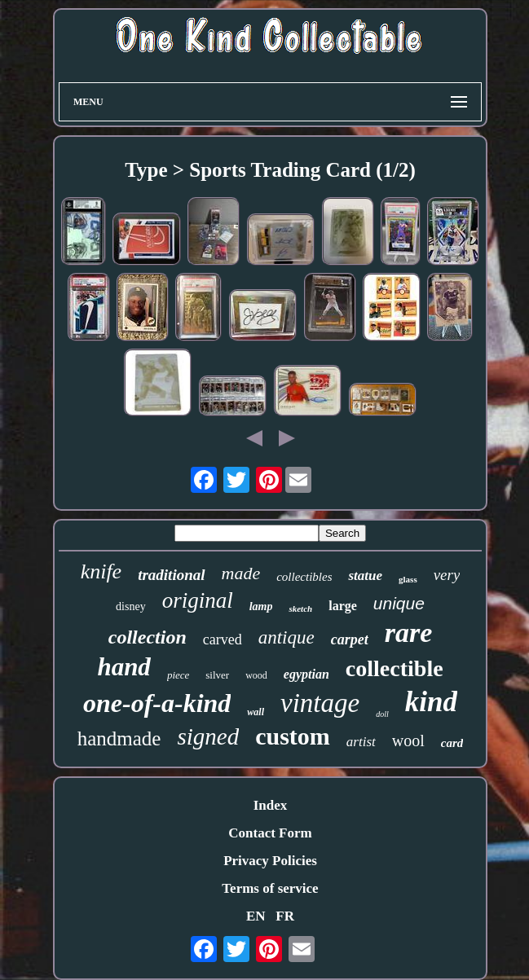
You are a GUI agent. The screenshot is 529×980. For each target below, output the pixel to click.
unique (399, 603)
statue (365, 576)
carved (223, 639)
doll (382, 714)
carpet (350, 639)
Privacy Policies (270, 861)
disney (131, 606)
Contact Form (270, 833)
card (452, 743)
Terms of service (270, 888)
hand (123, 667)
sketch (300, 609)
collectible (395, 668)
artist (361, 742)
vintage (320, 703)
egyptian (306, 674)
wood (256, 675)
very (447, 575)
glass (408, 579)
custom (293, 736)
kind (431, 702)
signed (208, 736)
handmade (119, 738)
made (241, 573)
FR (285, 916)
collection (148, 637)
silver (217, 675)
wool (408, 740)
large (343, 606)
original (198, 600)
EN (256, 916)
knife (101, 571)
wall (256, 712)
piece (178, 675)
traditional (171, 575)
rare (409, 633)
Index (271, 805)
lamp (261, 606)
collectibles (304, 577)
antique (287, 637)
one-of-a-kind (157, 703)
